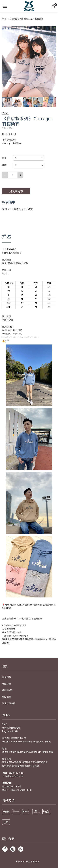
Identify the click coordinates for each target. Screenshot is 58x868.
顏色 (4, 158)
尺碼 (4, 165)
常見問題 (6, 677)
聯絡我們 (6, 697)
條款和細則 (8, 690)
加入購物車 (16, 191)
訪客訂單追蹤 (9, 703)
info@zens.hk (16, 776)
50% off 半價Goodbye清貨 (17, 209)
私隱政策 (6, 684)
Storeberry (34, 862)
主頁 (4, 19)
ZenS (5, 113)
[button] (53, 28)
